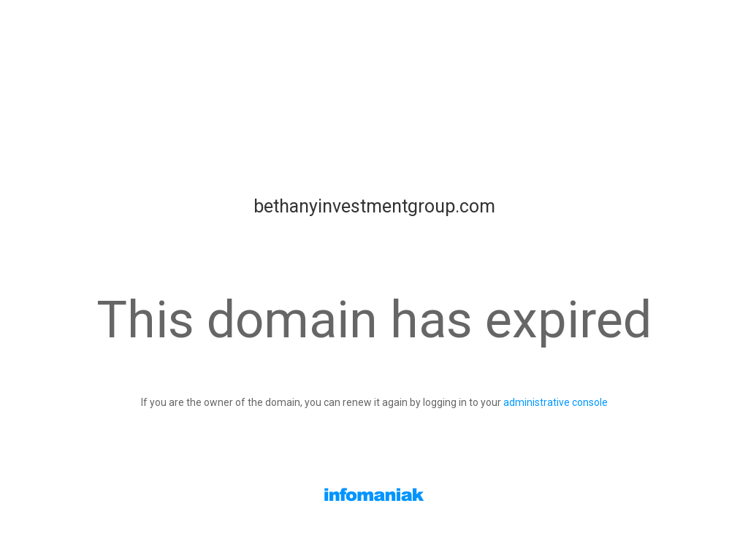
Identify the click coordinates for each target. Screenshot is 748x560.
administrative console (556, 402)
